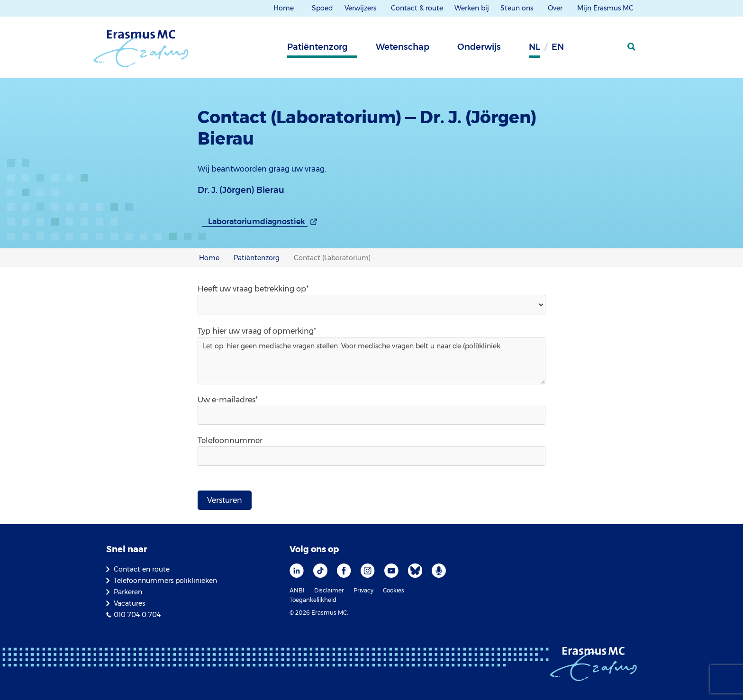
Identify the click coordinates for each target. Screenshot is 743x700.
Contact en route (142, 569)
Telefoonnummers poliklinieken (165, 581)
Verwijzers (361, 8)
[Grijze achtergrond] (585, 50)
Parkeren (128, 592)
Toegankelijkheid (313, 600)
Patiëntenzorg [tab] (317, 47)
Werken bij (472, 8)
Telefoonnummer (230, 441)
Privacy (363, 590)
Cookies (394, 590)
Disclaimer (329, 590)
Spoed (322, 8)
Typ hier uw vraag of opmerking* (257, 331)
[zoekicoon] (632, 47)
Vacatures (129, 603)
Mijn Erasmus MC (606, 8)
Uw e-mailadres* (228, 400)
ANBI (297, 590)
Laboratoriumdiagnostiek (257, 222)
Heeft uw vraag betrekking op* (253, 289)
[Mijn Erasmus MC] (609, 50)
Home (284, 8)
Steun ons (518, 8)
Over (556, 8)
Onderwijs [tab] (479, 47)
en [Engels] (558, 47)
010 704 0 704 (137, 615)
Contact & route (417, 8)
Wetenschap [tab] (403, 47)
